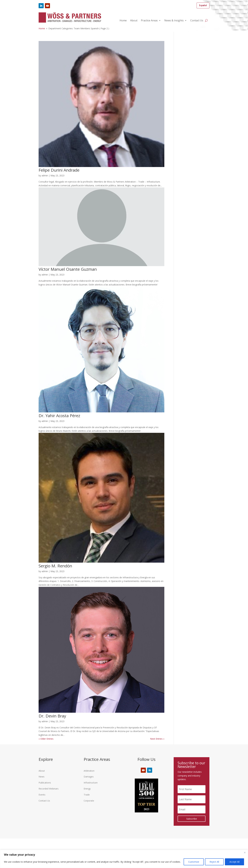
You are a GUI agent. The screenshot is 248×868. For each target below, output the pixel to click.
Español (203, 5)
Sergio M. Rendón (55, 566)
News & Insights (174, 21)
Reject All (214, 862)
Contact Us (197, 21)
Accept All (234, 862)
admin (45, 175)
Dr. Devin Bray (52, 716)
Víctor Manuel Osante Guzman (68, 269)
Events (42, 795)
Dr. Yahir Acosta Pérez (59, 416)
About (134, 21)
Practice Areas (149, 21)
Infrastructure (91, 783)
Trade (87, 795)
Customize (194, 862)
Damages (89, 777)
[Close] (245, 852)
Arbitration (89, 771)
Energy (87, 789)
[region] (124, 859)
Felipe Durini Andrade (59, 170)
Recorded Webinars (49, 789)
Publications (45, 783)
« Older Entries (46, 739)
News (42, 777)
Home (123, 21)
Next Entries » (157, 739)
